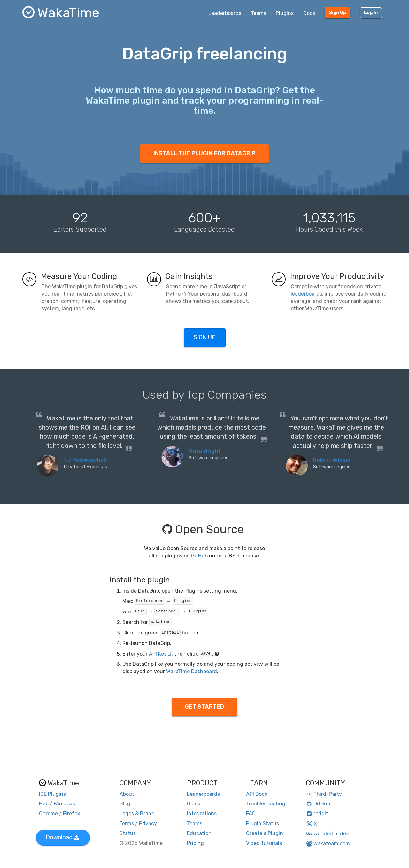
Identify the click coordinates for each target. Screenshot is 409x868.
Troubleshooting (266, 804)
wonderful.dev (327, 834)
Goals (193, 804)
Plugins (285, 13)
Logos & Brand (137, 814)
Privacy (148, 823)
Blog (125, 804)
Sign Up (337, 13)
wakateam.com (328, 844)
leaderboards (306, 294)
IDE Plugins (52, 794)
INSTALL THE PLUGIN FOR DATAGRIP (204, 153)
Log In (371, 13)
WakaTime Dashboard (192, 671)
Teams (259, 13)
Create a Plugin (265, 833)
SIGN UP (205, 337)
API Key (160, 654)
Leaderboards (225, 13)
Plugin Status (262, 823)
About (127, 794)
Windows (64, 804)
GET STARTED (204, 707)
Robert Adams (332, 460)
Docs (309, 13)
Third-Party (324, 794)
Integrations (202, 814)
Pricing (195, 843)
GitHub (199, 556)
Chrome (48, 814)
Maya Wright (204, 451)
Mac (44, 804)
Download (62, 837)
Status (128, 833)
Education (199, 833)
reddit (317, 814)
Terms (127, 823)
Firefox (72, 814)
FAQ (251, 814)
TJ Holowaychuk (85, 460)
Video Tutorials (264, 843)
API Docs (257, 794)
